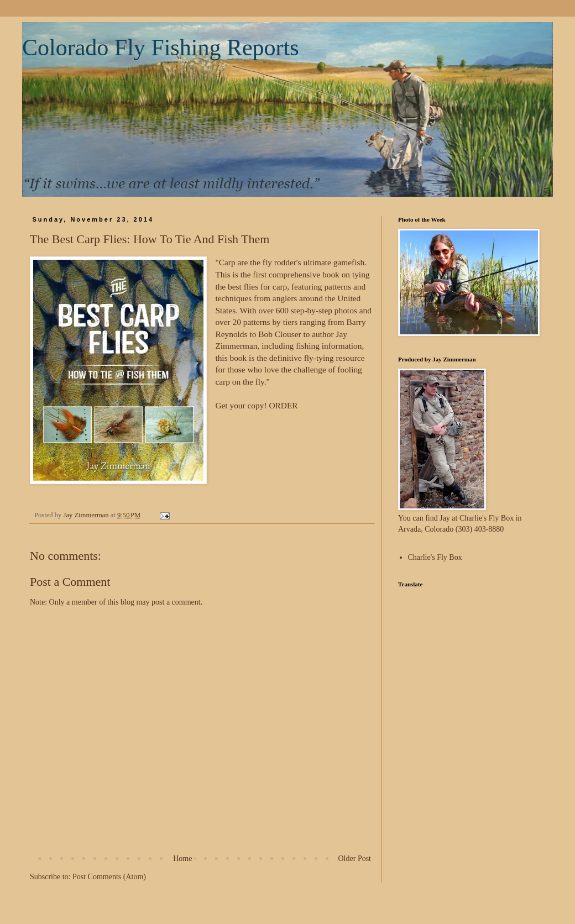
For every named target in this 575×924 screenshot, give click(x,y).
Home (182, 859)
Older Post (355, 859)
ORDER (283, 405)
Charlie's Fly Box (435, 557)
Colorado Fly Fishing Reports (161, 48)
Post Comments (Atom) (109, 877)
